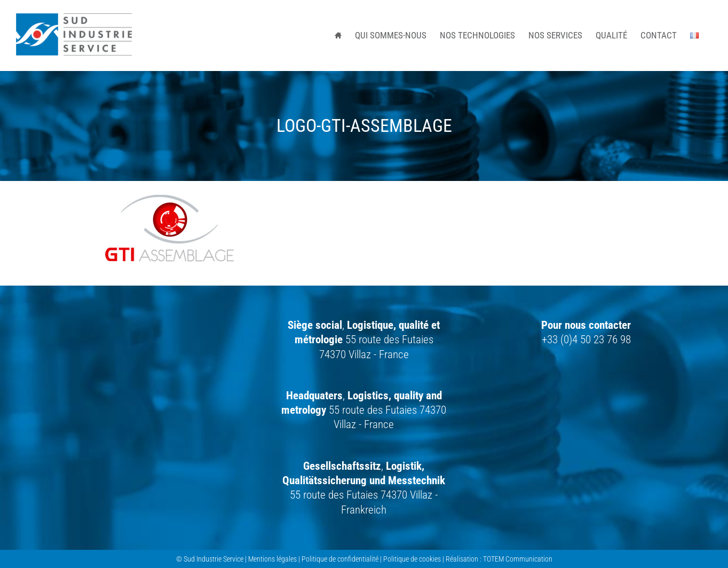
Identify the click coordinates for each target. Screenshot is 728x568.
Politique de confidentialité (340, 559)
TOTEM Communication (518, 559)
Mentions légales (272, 559)
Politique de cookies (412, 559)
